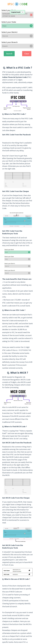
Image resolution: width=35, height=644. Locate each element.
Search (9, 54)
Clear (27, 54)
